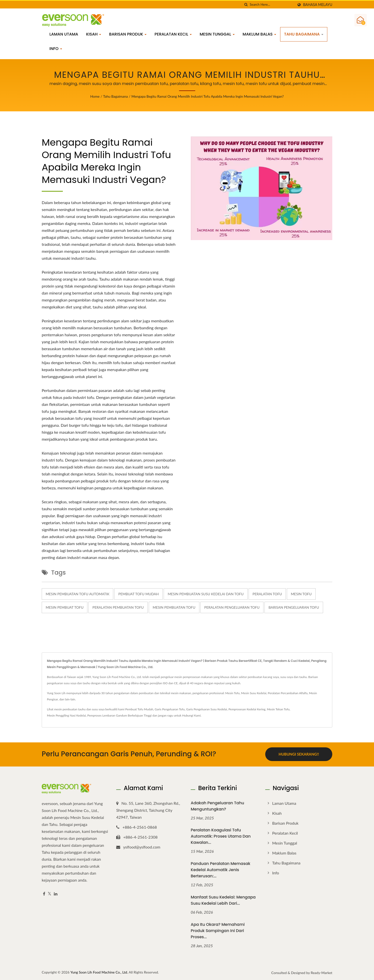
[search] (246, 5)
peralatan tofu (267, 594)
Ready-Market (321, 972)
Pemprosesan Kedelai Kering (247, 709)
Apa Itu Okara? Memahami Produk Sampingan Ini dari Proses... (218, 930)
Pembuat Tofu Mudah (138, 594)
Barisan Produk (128, 34)
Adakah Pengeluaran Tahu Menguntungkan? (217, 806)
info (56, 49)
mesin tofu (301, 594)
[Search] (272, 5)
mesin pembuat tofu (65, 607)
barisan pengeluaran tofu (294, 607)
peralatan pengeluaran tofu (232, 607)
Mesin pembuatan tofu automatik (77, 594)
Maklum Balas (259, 34)
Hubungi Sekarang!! (299, 754)
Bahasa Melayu (318, 5)
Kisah (94, 34)
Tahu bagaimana (304, 34)
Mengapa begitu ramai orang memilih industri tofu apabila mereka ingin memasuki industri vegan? (207, 96)
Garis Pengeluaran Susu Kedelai (206, 709)
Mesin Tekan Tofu (278, 709)
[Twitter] (50, 893)
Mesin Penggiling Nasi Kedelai (66, 715)
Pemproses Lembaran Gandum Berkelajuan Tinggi (120, 715)
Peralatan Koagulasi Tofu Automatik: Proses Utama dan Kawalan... (221, 836)
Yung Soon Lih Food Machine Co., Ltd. (99, 972)
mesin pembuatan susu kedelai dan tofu (206, 594)
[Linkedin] (56, 893)
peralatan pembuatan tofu (118, 607)
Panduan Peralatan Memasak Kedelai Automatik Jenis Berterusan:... (221, 870)
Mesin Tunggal (217, 34)
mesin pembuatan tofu (174, 607)
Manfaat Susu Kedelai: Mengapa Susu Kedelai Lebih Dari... (223, 900)
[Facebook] (44, 893)
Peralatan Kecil (173, 34)
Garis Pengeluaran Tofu (170, 709)
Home (95, 96)
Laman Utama (64, 34)
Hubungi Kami (191, 715)
